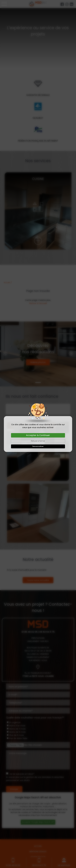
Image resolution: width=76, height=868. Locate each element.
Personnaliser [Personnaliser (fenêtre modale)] (38, 446)
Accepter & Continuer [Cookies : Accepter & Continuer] (38, 435)
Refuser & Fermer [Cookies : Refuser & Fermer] (38, 441)
